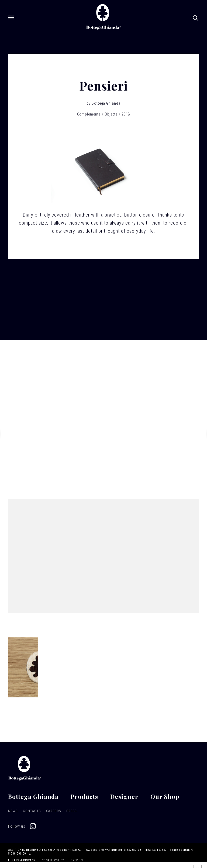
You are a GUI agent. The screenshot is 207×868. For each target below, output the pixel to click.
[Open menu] (11, 17)
